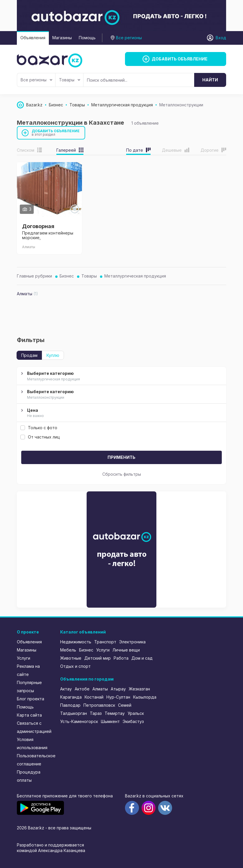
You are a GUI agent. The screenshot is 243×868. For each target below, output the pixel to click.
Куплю (53, 355)
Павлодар (70, 705)
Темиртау (115, 713)
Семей (125, 705)
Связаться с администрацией (34, 727)
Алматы (100, 689)
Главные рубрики (34, 276)
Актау (66, 689)
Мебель (68, 650)
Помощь (87, 38)
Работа (121, 658)
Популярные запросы (29, 687)
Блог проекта (31, 699)
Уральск (136, 713)
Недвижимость (76, 642)
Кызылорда (145, 697)
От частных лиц (40, 437)
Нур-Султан (118, 697)
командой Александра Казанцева (51, 850)
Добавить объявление (56, 133)
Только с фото (39, 428)
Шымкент (110, 721)
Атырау (118, 689)
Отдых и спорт (75, 666)
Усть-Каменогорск (79, 721)
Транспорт (105, 642)
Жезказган (139, 689)
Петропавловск (99, 705)
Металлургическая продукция (135, 276)
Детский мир (98, 658)
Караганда (71, 697)
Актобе (82, 689)
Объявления (33, 38)
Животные (71, 658)
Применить (121, 457)
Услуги (24, 658)
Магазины (62, 38)
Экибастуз (133, 721)
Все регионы (36, 80)
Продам (29, 355)
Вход (221, 38)
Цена (121, 413)
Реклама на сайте (28, 670)
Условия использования (32, 743)
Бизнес (67, 276)
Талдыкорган (74, 713)
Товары (70, 80)
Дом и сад (142, 658)
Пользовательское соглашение (35, 760)
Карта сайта (29, 715)
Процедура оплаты (29, 776)
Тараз (96, 713)
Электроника (132, 642)
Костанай (94, 697)
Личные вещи (126, 650)
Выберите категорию (121, 376)
